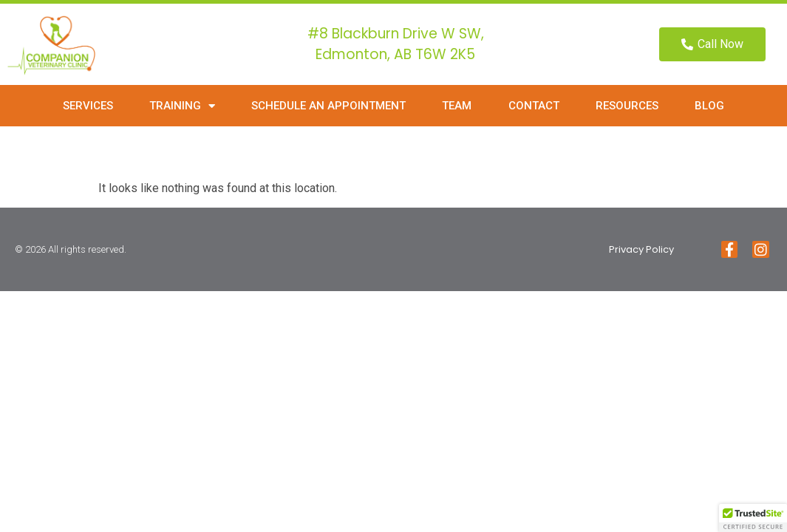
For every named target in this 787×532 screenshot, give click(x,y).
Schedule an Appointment (328, 106)
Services (88, 106)
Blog (709, 106)
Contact (534, 106)
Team (457, 106)
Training (182, 106)
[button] (753, 518)
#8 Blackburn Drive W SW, (396, 34)
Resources (627, 106)
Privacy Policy (641, 249)
